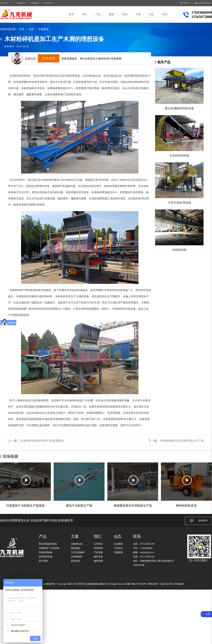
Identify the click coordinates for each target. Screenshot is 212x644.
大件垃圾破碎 (78, 552)
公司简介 (98, 544)
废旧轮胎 (76, 561)
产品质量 (98, 552)
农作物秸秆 (77, 557)
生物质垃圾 (77, 544)
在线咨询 (49, 58)
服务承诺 (98, 557)
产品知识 (118, 548)
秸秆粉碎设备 (46, 557)
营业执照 (179, 584)
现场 (125, 14)
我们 (85, 14)
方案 (138, 14)
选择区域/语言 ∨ (203, 3)
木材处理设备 (46, 552)
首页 (71, 14)
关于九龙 (4, 3)
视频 (111, 14)
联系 (165, 14)
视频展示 (21, 3)
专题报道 (44, 29)
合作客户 (49, 3)
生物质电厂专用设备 (49, 548)
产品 (98, 14)
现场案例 (35, 3)
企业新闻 (118, 544)
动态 (151, 14)
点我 (208, 614)
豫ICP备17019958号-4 (138, 584)
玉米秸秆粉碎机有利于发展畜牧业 (42, 441)
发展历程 (98, 548)
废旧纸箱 (76, 548)
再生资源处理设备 (48, 544)
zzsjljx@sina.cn (147, 552)
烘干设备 (43, 561)
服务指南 (98, 561)
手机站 (185, 3)
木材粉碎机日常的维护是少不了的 (182, 441)
